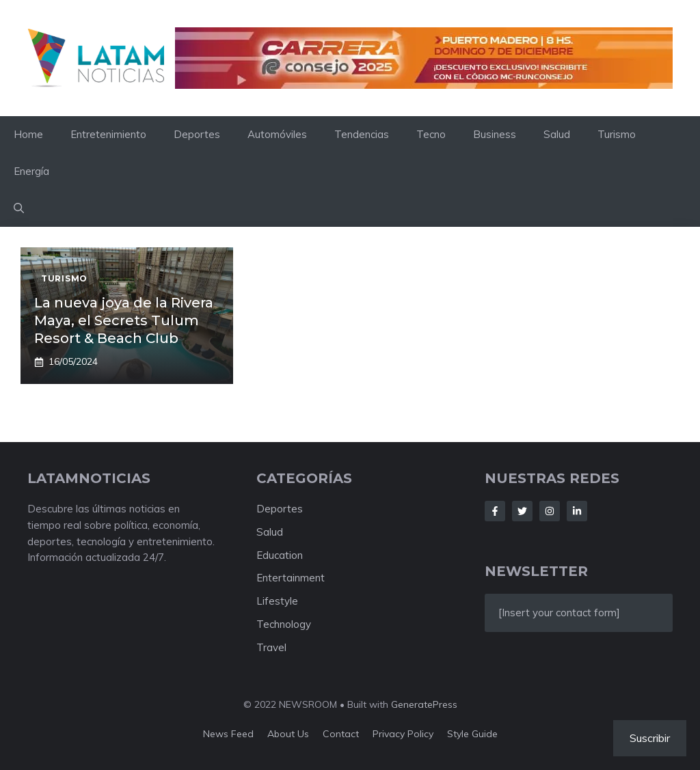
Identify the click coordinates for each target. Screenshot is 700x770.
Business (495, 134)
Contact (341, 734)
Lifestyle (277, 601)
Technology (284, 624)
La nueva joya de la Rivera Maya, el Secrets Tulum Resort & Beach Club (124, 320)
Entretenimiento (108, 134)
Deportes (197, 134)
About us (288, 734)
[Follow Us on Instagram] (550, 511)
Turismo (617, 134)
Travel (271, 647)
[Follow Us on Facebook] (495, 511)
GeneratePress (424, 704)
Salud (557, 134)
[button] (19, 208)
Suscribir (650, 738)
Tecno (431, 134)
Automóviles (277, 134)
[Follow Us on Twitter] (522, 511)
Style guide (472, 734)
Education (280, 555)
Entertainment (291, 578)
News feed (228, 734)
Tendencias (362, 134)
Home (28, 134)
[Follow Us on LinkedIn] (577, 511)
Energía (31, 171)
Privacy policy (403, 734)
